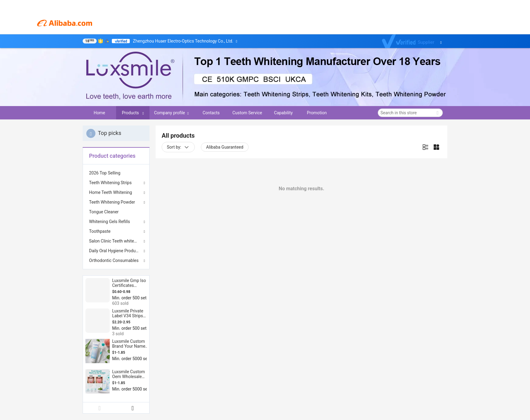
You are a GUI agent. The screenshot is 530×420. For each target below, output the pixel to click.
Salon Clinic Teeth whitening (116, 241)
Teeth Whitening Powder (112, 202)
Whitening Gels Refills (110, 222)
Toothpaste (100, 231)
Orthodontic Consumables (114, 260)
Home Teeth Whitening (110, 192)
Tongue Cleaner (104, 212)
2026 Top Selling (105, 173)
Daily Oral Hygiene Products (115, 251)
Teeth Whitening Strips (110, 183)
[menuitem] (116, 173)
